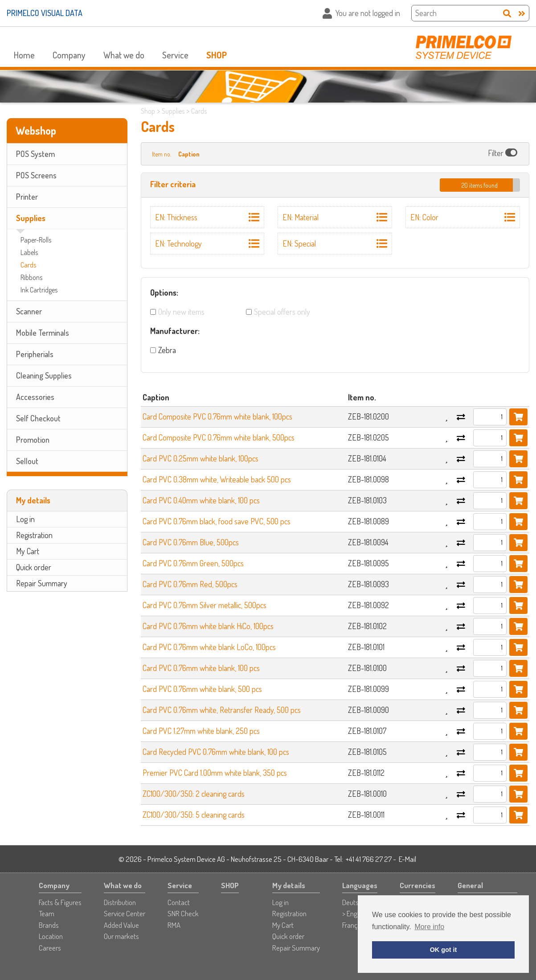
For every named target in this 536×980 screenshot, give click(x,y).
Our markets (121, 936)
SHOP (217, 55)
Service (175, 55)
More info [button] (429, 927)
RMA (174, 925)
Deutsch (354, 902)
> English (354, 913)
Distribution (120, 902)
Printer (27, 197)
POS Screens (36, 175)
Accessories (35, 397)
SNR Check (183, 913)
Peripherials (35, 354)
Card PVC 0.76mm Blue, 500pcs (191, 542)
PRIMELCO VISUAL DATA (45, 13)
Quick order (34, 567)
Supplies (31, 218)
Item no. (162, 154)
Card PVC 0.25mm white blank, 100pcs (200, 458)
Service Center (125, 913)
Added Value (121, 925)
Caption (189, 154)
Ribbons (31, 277)
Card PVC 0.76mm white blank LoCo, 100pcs (209, 647)
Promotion (33, 440)
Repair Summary (42, 583)
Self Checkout (38, 418)
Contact (179, 902)
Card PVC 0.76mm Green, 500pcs (193, 563)
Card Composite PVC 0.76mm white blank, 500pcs (219, 437)
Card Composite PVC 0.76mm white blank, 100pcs (217, 416)
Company (69, 55)
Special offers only (282, 312)
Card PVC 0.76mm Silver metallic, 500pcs (205, 605)
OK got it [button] (444, 950)
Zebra (167, 350)
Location (51, 936)
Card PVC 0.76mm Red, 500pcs (190, 584)
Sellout (27, 461)
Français (354, 925)
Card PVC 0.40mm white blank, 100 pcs (201, 500)
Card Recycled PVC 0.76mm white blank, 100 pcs (216, 752)
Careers (50, 948)
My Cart (28, 551)
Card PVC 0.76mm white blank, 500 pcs (202, 689)
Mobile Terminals (43, 333)
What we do (124, 55)
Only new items (181, 312)
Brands (49, 925)
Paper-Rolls (36, 240)
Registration (34, 535)
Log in (25, 519)
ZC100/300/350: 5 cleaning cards (194, 815)
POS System (35, 154)
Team (47, 913)
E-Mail (407, 859)
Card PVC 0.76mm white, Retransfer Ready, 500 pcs (222, 710)
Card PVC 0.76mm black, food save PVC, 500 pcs (217, 521)
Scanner (29, 311)
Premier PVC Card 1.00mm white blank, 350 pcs (215, 773)
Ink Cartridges (39, 290)
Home (24, 55)
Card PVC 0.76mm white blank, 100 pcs (201, 668)
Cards (28, 265)
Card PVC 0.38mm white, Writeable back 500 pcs (217, 479)
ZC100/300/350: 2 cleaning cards (194, 794)
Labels (29, 252)
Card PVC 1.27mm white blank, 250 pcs (201, 731)
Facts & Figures (60, 902)
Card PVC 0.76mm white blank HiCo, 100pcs (208, 626)
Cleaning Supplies (44, 375)
